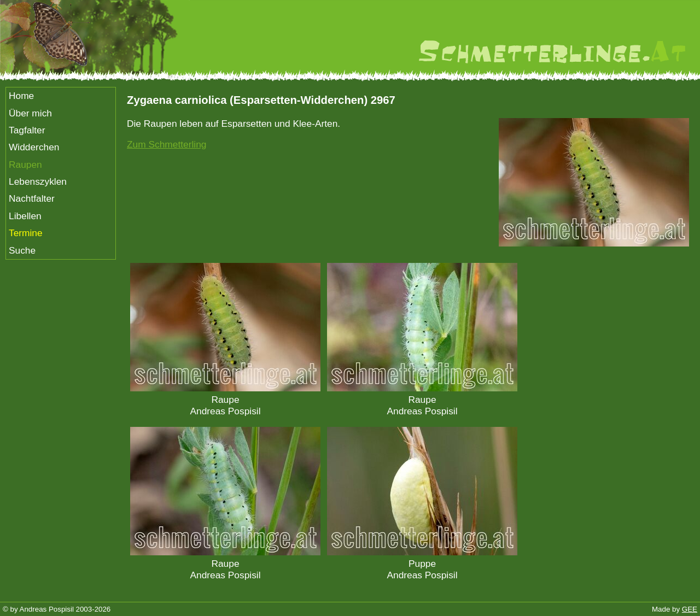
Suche (22, 250)
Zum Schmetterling (167, 144)
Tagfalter (27, 130)
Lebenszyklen (38, 181)
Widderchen (34, 147)
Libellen (25, 216)
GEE (690, 609)
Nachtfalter (32, 198)
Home (21, 96)
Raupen (25, 165)
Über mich (30, 113)
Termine (26, 233)
